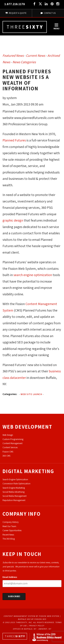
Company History (11, 522)
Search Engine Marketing (14, 488)
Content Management (12, 443)
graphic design (13, 220)
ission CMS (8, 452)
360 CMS (6, 456)
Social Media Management (15, 496)
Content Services (10, 447)
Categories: (10, 394)
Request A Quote (16, 13)
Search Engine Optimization (15, 479)
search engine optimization (33, 275)
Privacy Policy (37, 626)
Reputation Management (14, 500)
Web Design (8, 435)
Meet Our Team (9, 526)
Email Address (10, 577)
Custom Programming (13, 439)
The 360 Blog (9, 539)
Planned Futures (14, 140)
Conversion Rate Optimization (16, 484)
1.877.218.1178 (15, 4)
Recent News (8, 535)
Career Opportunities (12, 530)
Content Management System (19, 616)
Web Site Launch (31, 394)
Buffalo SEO (24, 619)
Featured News (13, 56)
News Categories (24, 62)
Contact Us (48, 13)
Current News (36, 56)
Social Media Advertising (14, 492)
